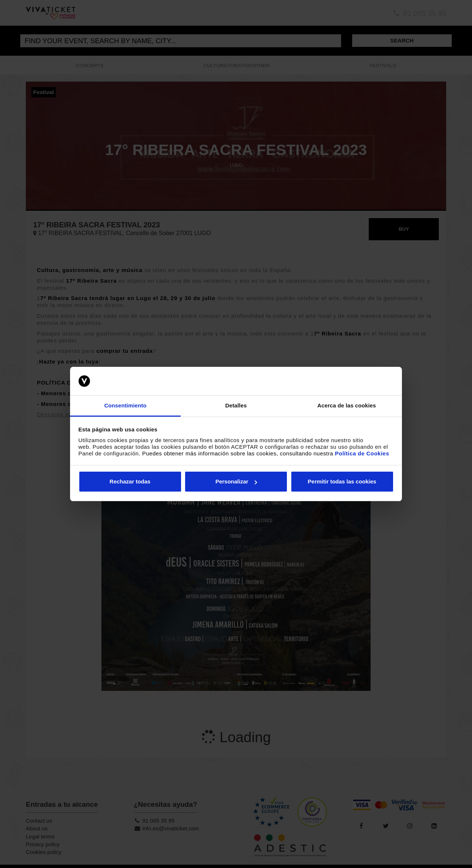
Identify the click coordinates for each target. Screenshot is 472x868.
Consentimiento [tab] (126, 405)
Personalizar (236, 481)
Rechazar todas (130, 481)
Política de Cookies (362, 453)
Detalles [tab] (236, 405)
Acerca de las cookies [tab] (347, 405)
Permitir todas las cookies (342, 481)
